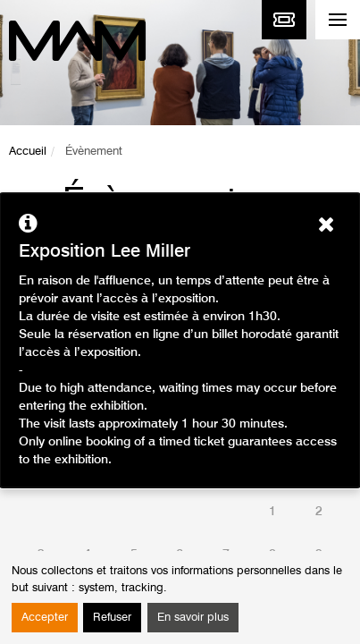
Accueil (28, 152)
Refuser (112, 618)
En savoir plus (193, 618)
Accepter (45, 618)
